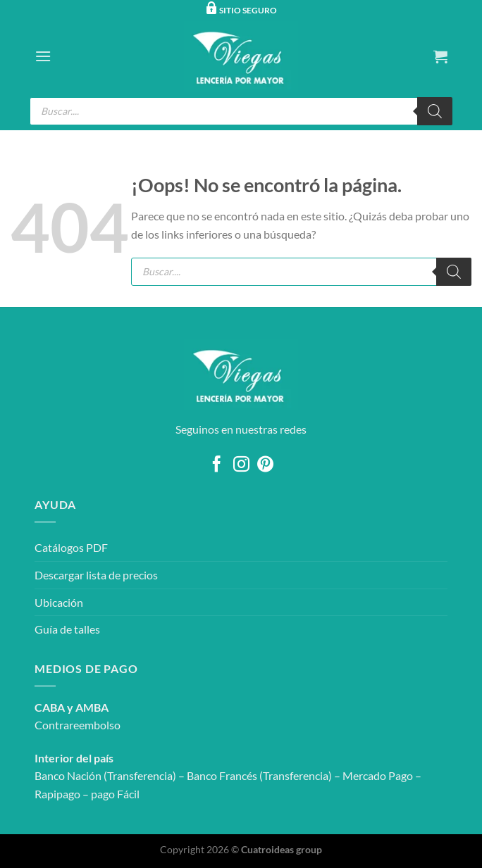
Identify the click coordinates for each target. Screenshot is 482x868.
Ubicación (59, 602)
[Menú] (43, 56)
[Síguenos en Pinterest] (265, 465)
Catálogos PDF (71, 547)
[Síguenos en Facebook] (217, 465)
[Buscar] (435, 111)
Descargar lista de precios (96, 575)
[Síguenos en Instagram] (241, 465)
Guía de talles (67, 629)
